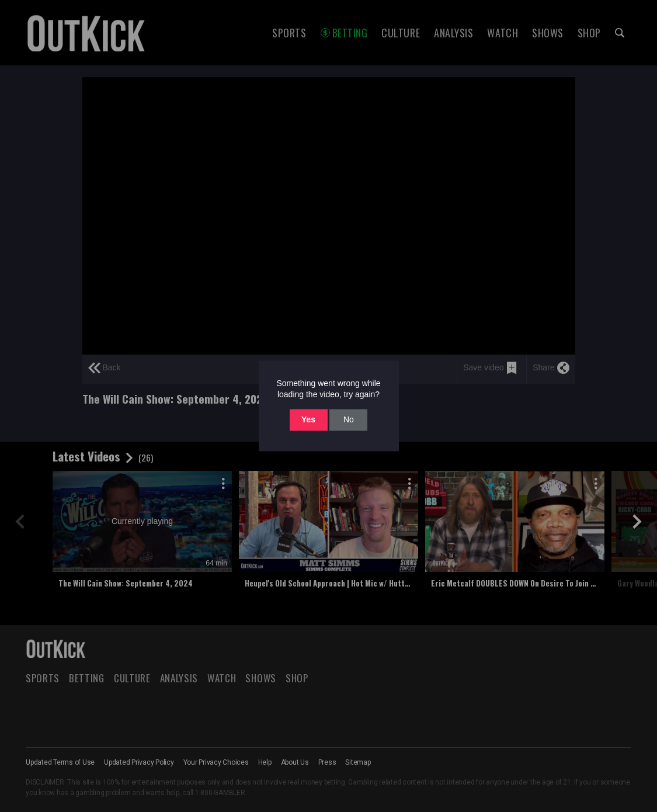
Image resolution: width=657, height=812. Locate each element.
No (349, 419)
